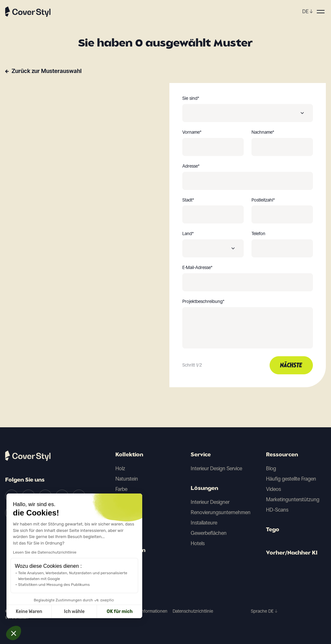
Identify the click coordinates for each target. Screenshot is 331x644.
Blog (271, 468)
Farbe (121, 489)
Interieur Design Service (216, 468)
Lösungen (204, 489)
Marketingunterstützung (293, 499)
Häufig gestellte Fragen (291, 479)
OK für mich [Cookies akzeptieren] (68, 612)
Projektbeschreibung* (203, 302)
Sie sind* (191, 99)
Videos (273, 489)
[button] (14, 633)
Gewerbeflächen (209, 533)
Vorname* (192, 132)
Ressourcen (282, 455)
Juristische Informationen (143, 611)
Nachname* (263, 132)
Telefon (258, 234)
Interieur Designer (210, 502)
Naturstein (127, 479)
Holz (120, 468)
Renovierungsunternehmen (221, 512)
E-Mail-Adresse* (197, 268)
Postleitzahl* (263, 200)
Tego (273, 530)
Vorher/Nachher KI (292, 553)
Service (201, 455)
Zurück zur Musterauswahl (47, 71)
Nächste (291, 366)
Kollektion (129, 455)
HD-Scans (277, 510)
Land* (188, 234)
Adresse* (191, 166)
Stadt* (188, 200)
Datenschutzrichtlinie (193, 611)
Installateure (204, 523)
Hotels (198, 543)
